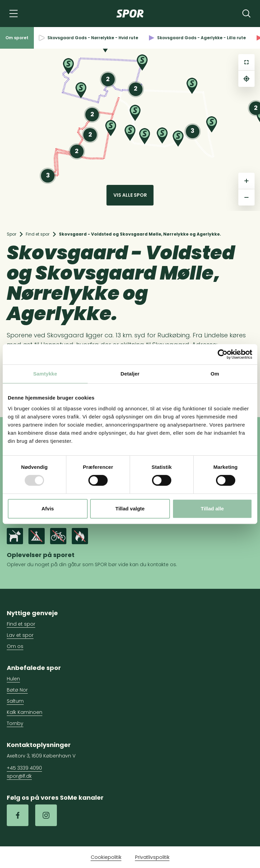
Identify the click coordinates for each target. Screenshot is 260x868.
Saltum (15, 701)
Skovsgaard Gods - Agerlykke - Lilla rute (197, 38)
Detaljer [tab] (130, 374)
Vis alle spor (130, 195)
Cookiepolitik (106, 857)
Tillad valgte (130, 509)
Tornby (15, 723)
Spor (12, 234)
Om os (15, 646)
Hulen (13, 679)
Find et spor (38, 234)
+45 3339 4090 (24, 768)
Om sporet (17, 38)
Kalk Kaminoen (25, 712)
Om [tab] (215, 374)
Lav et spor (20, 635)
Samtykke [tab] (45, 374)
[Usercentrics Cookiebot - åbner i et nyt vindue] (223, 354)
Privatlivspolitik (152, 857)
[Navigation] (14, 14)
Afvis (48, 509)
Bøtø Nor (17, 690)
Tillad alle (212, 509)
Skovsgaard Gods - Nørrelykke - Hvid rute (89, 38)
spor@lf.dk (19, 776)
